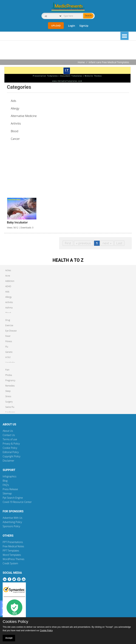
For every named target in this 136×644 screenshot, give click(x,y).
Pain (7, 370)
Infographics (9, 476)
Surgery (9, 402)
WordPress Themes (13, 559)
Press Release (10, 489)
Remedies (10, 386)
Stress (8, 396)
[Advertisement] (68, 50)
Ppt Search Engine (13, 498)
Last (119, 243)
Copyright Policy (12, 456)
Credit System (10, 563)
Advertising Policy (12, 522)
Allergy (15, 108)
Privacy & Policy (11, 444)
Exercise (9, 325)
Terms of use (10, 439)
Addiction (10, 281)
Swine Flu (10, 407)
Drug (8, 320)
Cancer (15, 139)
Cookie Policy (10, 448)
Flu (7, 347)
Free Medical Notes (13, 546)
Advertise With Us (12, 518)
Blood (15, 131)
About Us (8, 431)
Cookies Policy (15, 622)
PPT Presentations (13, 542)
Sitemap (7, 493)
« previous (84, 243)
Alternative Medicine (24, 116)
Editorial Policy (11, 452)
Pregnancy (10, 380)
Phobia (9, 375)
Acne (8, 276)
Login (71, 26)
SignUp (84, 26)
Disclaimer (8, 461)
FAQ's (6, 485)
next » (107, 243)
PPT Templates (11, 551)
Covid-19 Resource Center (17, 502)
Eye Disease (11, 331)
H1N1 (8, 357)
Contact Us (9, 435)
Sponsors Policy (11, 526)
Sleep (8, 391)
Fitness (9, 341)
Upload (56, 26)
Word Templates (12, 555)
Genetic (9, 352)
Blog (5, 481)
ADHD (8, 286)
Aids (13, 101)
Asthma (9, 308)
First (68, 243)
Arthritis (16, 124)
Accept (9, 638)
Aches (8, 270)
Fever (8, 336)
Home (81, 62)
